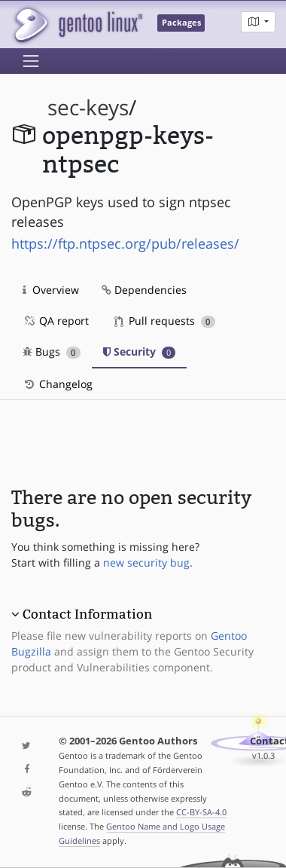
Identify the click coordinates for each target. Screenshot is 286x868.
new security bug (146, 562)
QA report (56, 321)
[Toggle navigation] (31, 61)
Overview (51, 290)
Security (140, 351)
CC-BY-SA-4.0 (201, 812)
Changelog (58, 384)
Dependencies (144, 290)
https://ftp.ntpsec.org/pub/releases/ (125, 243)
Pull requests (165, 321)
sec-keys (88, 107)
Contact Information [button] (87, 614)
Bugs (52, 351)
